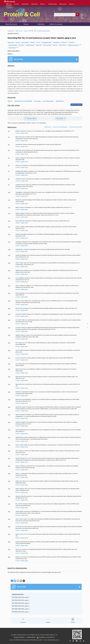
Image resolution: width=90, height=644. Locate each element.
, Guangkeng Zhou (46, 42)
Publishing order (48, 127)
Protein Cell (11, 31)
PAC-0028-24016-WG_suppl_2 (21, 603)
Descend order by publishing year (60, 127)
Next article (61, 118)
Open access (63, 4)
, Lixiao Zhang (25, 42)
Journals (17, 4)
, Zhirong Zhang (12, 45)
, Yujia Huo (71, 42)
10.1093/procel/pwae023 (44, 31)
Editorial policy (53, 4)
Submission (34, 4)
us (36, 123)
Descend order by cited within (76, 127)
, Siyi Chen (21, 45)
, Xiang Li (32, 42)
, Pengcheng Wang (72, 45)
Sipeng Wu (11, 42)
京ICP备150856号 (31, 637)
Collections (41, 24)
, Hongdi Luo (56, 42)
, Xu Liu (38, 42)
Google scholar (24, 133)
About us (72, 4)
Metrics (43, 4)
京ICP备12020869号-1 (20, 637)
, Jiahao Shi (38, 45)
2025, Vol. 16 (19, 31)
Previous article (30, 118)
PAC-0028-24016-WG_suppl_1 (21, 597)
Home (9, 4)
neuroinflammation (48, 101)
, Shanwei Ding (47, 45)
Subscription (25, 4)
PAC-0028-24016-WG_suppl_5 (21, 612)
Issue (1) (26, 31)
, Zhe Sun (55, 45)
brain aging (37, 101)
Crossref (18, 133)
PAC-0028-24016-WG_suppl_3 (21, 606)
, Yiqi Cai (17, 42)
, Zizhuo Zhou (62, 45)
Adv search (83, 15)
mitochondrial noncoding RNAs (23, 101)
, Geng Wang (12, 48)
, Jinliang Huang (29, 45)
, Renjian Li (64, 42)
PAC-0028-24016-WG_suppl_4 (21, 609)
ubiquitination (60, 101)
